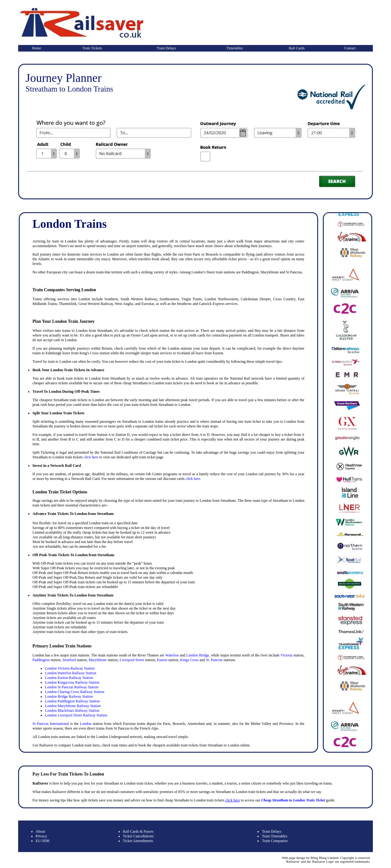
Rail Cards (297, 48)
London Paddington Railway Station (72, 701)
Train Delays (166, 48)
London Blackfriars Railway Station (72, 711)
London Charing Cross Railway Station (75, 692)
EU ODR (43, 841)
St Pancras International (51, 724)
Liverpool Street (132, 660)
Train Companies (275, 841)
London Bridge (198, 655)
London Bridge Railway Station (69, 696)
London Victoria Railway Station (70, 668)
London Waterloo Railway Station (71, 673)
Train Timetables (274, 836)
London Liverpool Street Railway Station (76, 715)
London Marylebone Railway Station (73, 706)
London (85, 724)
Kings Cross (189, 660)
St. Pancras (214, 660)
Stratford (69, 660)
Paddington (41, 660)
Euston (162, 660)
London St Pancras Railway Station (72, 687)
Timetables (235, 48)
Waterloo (172, 655)
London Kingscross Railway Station (72, 682)
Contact (350, 48)
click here (91, 457)
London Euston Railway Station (69, 678)
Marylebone (98, 660)
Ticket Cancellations (138, 836)
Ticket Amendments (138, 841)
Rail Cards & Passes (138, 831)
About (40, 831)
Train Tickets (92, 48)
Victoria (286, 655)
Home (36, 48)
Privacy (41, 836)
